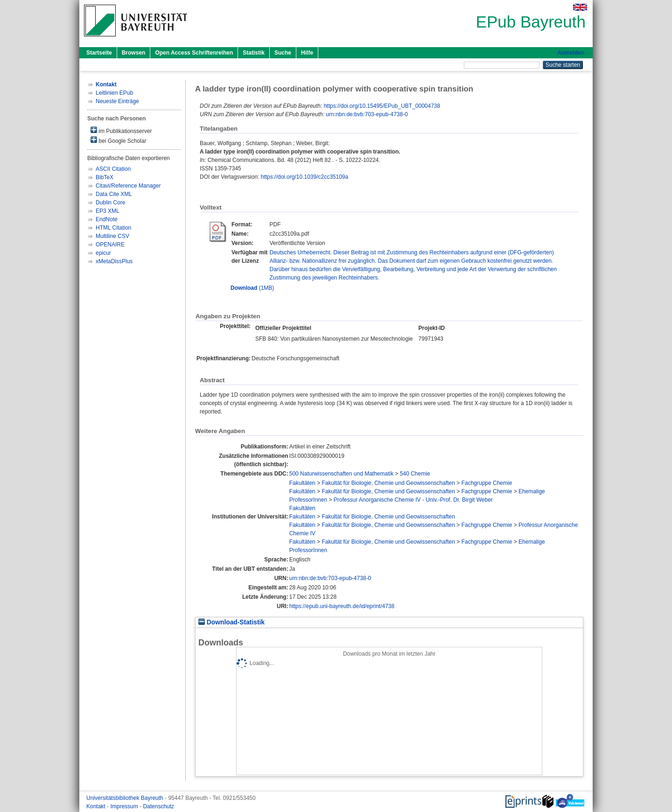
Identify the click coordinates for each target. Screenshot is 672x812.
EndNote (107, 219)
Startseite (99, 53)
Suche (283, 53)
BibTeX (105, 177)
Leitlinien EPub (114, 93)
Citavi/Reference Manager (128, 186)
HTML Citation (113, 228)
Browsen (134, 53)
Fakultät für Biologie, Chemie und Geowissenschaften (388, 483)
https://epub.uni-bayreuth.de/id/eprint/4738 (342, 606)
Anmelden (571, 53)
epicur (103, 253)
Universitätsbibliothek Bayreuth (126, 798)
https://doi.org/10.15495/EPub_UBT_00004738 (382, 106)
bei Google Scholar (118, 140)
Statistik (254, 53)
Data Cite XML (114, 194)
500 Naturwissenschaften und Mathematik (341, 474)
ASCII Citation (113, 169)
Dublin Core (110, 203)
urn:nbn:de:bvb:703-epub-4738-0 (367, 114)
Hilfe (307, 53)
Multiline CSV (112, 236)
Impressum (125, 806)
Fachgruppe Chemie (487, 483)
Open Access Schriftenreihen (194, 53)
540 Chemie (415, 474)
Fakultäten (302, 483)
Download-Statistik (231, 622)
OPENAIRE (110, 245)
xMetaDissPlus (114, 261)
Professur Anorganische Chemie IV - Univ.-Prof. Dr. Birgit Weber (413, 500)
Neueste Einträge (117, 101)
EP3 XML (108, 211)
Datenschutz (158, 806)
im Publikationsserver (121, 130)
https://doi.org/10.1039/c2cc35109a (304, 177)
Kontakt (97, 806)
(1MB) (252, 288)
